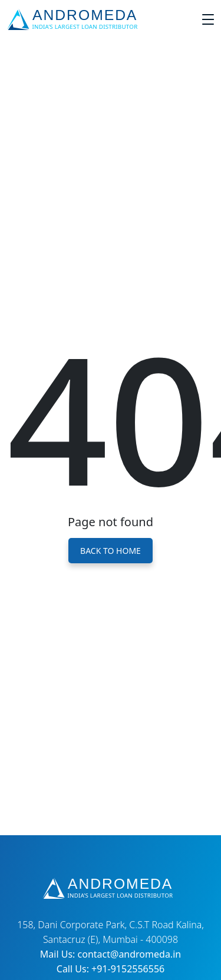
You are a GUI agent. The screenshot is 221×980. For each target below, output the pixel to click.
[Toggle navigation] (208, 19)
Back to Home (111, 551)
